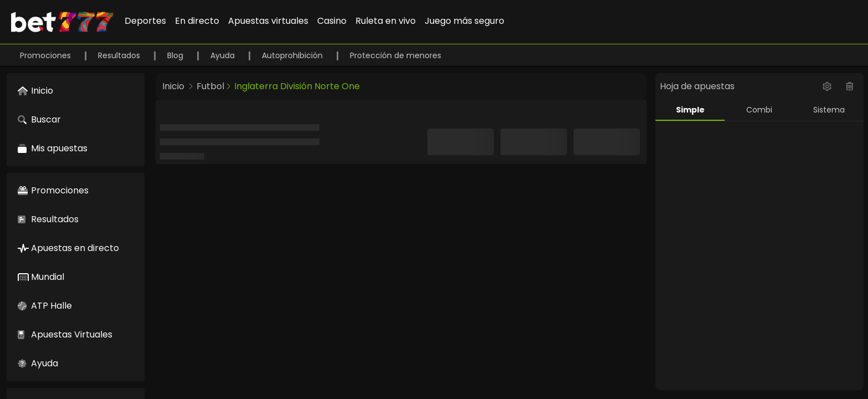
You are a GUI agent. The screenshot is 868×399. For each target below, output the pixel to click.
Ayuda (224, 55)
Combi (759, 110)
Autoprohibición (293, 55)
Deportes (145, 21)
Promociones (46, 55)
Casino (332, 21)
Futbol (210, 86)
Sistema (829, 110)
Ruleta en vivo (386, 21)
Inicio (173, 86)
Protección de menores (396, 55)
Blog (176, 55)
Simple (690, 110)
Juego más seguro (464, 21)
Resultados (120, 55)
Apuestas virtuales (268, 21)
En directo (197, 21)
